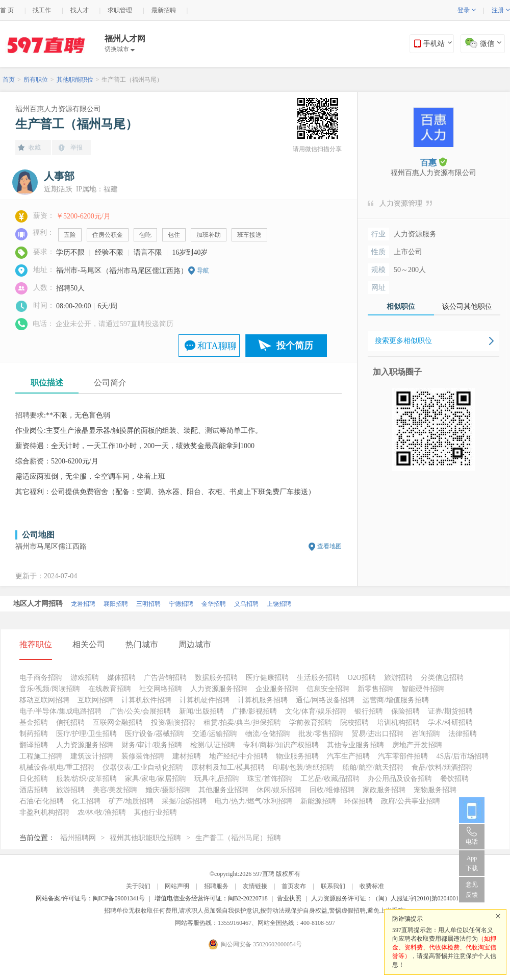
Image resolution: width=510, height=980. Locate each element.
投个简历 (295, 346)
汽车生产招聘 (348, 756)
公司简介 (110, 383)
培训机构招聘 (398, 722)
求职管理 (120, 10)
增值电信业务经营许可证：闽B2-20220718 (211, 898)
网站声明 (177, 886)
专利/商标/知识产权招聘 (281, 745)
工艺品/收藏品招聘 (330, 779)
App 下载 (472, 863)
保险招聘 (405, 711)
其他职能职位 (75, 80)
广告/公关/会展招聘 (140, 711)
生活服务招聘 (318, 678)
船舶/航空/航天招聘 (373, 767)
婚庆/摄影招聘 (168, 790)
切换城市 (120, 49)
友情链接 (255, 886)
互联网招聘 (95, 700)
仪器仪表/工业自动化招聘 (143, 767)
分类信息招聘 (442, 678)
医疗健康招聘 (267, 678)
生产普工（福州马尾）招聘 (238, 838)
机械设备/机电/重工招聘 (57, 767)
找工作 (42, 10)
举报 (76, 148)
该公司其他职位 (467, 307)
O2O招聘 (362, 678)
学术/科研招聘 (450, 722)
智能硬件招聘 (423, 689)
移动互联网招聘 (44, 700)
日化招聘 (34, 779)
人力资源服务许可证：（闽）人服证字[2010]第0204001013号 (393, 898)
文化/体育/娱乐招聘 (316, 711)
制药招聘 (34, 734)
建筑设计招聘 (92, 756)
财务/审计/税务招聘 (152, 745)
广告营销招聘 (165, 678)
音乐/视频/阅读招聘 (50, 689)
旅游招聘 (398, 678)
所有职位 (36, 80)
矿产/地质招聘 (131, 801)
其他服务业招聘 (223, 790)
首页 (9, 80)
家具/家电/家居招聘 (156, 779)
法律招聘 (463, 734)
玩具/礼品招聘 (217, 779)
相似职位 (401, 307)
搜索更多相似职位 (403, 341)
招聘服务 (216, 886)
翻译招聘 (34, 745)
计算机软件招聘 (146, 700)
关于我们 (138, 886)
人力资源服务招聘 (219, 689)
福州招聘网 (78, 838)
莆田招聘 (221, 601)
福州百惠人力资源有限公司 (58, 109)
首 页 (7, 10)
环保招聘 (359, 801)
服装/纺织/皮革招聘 (87, 779)
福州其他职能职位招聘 (145, 838)
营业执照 (289, 898)
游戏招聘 (85, 678)
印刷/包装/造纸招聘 (303, 767)
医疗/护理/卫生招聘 (87, 734)
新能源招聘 (318, 801)
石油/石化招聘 (42, 801)
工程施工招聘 (41, 756)
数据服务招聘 (216, 678)
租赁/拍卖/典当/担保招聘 (242, 722)
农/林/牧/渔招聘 (102, 812)
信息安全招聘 (328, 689)
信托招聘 (70, 722)
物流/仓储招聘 (268, 734)
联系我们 (333, 886)
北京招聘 (25, 601)
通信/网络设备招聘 (325, 700)
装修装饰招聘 (143, 756)
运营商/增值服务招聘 (396, 700)
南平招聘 (123, 601)
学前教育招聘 (311, 722)
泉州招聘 (90, 601)
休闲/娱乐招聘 (279, 790)
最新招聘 (164, 10)
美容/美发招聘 (115, 790)
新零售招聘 (375, 689)
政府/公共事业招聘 (411, 801)
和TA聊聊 (217, 346)
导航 (203, 271)
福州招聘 (156, 601)
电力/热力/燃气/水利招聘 (253, 801)
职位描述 (47, 383)
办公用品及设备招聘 (400, 779)
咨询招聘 (426, 734)
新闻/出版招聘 (201, 711)
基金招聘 (34, 722)
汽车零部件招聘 (403, 756)
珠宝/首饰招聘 (270, 779)
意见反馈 (472, 890)
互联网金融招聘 (118, 722)
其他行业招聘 (156, 812)
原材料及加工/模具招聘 (228, 767)
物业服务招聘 (297, 756)
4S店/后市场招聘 (462, 756)
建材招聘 (187, 756)
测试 (212, 431)
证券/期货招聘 (450, 711)
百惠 (433, 162)
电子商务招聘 (41, 678)
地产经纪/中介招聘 (239, 756)
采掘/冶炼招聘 (184, 801)
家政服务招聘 (384, 790)
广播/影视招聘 (254, 711)
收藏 (35, 148)
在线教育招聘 (110, 689)
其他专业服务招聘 (355, 745)
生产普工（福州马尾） (132, 80)
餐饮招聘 (454, 779)
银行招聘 (369, 711)
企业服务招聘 (277, 689)
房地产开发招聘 (417, 745)
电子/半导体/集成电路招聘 (61, 711)
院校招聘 (354, 722)
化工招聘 (86, 801)
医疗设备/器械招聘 (155, 734)
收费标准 (372, 886)
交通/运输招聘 (215, 734)
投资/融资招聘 (173, 722)
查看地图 (329, 546)
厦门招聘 (58, 601)
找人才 (80, 10)
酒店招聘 (34, 790)
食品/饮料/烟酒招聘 (442, 767)
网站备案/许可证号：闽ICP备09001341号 (90, 898)
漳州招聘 (188, 601)
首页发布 (294, 886)
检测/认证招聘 (213, 745)
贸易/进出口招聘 (377, 734)
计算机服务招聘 (263, 700)
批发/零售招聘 (321, 734)
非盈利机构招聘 (44, 812)
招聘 (22, 415)
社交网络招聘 (161, 689)
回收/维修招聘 (332, 790)
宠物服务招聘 (435, 790)
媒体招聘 (121, 678)
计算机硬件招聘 (205, 700)
